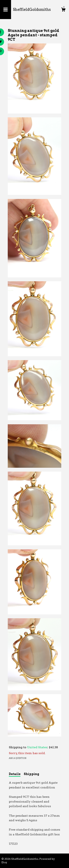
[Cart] (63, 10)
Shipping (31, 774)
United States (37, 747)
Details (15, 774)
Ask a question (18, 758)
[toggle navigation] (6, 10)
